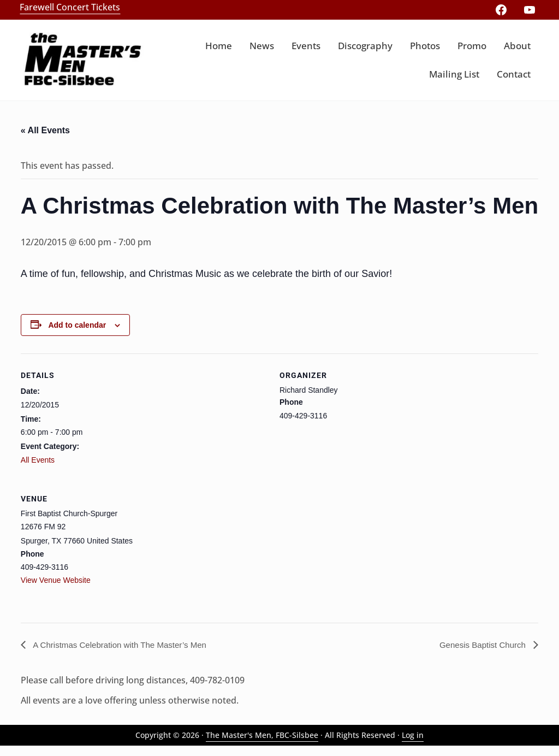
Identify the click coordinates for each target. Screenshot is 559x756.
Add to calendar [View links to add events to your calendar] (77, 335)
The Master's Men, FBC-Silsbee (262, 745)
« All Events (45, 140)
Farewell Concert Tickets (73, 7)
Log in (413, 745)
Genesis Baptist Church (481, 654)
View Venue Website (56, 590)
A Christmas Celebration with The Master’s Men (124, 654)
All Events (38, 470)
